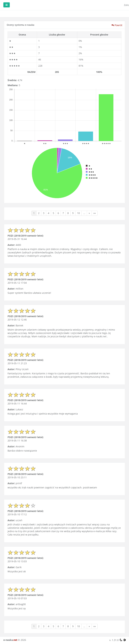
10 (78, 213)
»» (95, 213)
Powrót (117, 25)
